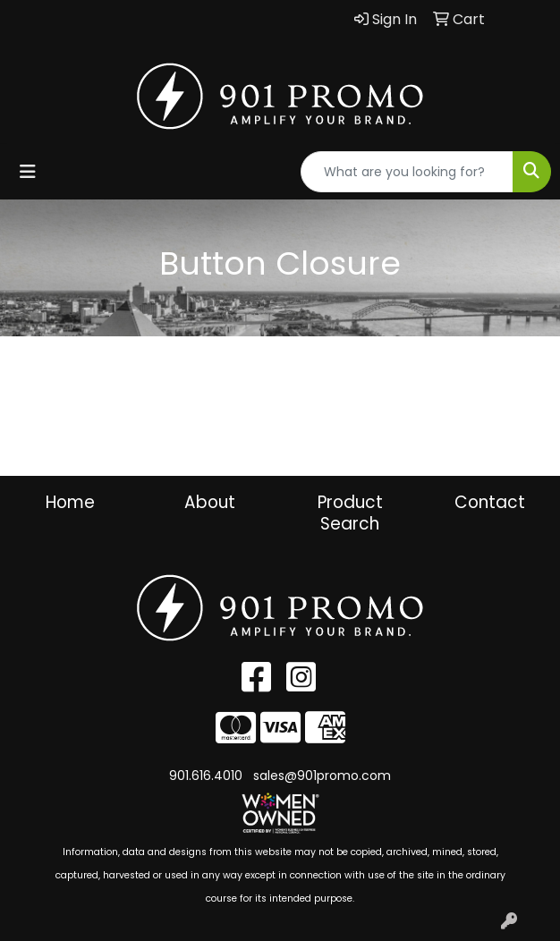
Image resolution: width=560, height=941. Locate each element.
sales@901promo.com (322, 776)
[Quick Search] (407, 172)
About (210, 502)
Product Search (350, 513)
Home (70, 502)
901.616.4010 (206, 776)
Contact (490, 502)
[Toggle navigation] (28, 172)
